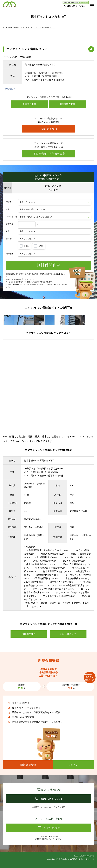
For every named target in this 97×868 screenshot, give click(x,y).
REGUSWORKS (89, 856)
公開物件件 (30, 104)
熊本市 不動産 (8, 28)
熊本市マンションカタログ (23, 28)
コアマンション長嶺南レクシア (44, 28)
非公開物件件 (68, 104)
